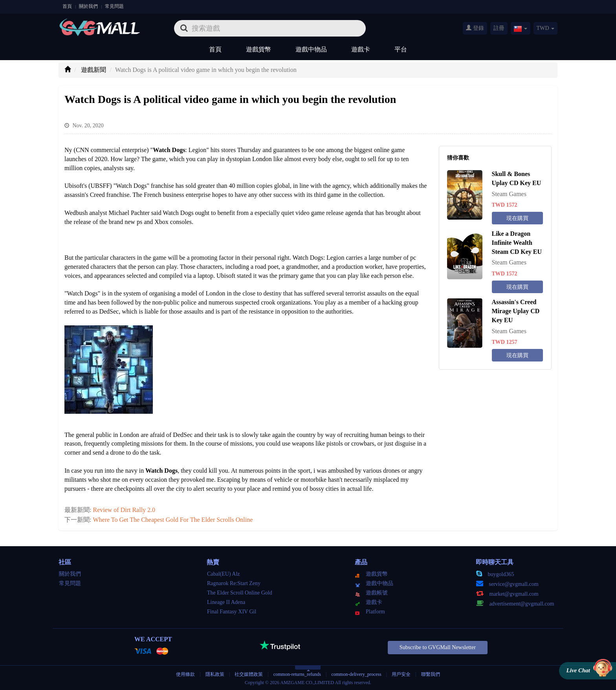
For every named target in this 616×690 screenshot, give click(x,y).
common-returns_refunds (297, 674)
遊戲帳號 (371, 593)
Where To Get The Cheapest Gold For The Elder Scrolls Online (173, 520)
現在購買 (517, 218)
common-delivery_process (356, 674)
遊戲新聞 (93, 70)
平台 (401, 49)
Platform (370, 612)
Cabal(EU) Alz (224, 574)
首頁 (67, 6)
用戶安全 (401, 674)
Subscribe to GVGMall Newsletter (438, 647)
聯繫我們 (431, 674)
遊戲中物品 (311, 49)
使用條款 (185, 674)
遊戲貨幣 (258, 49)
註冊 (499, 28)
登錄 (475, 28)
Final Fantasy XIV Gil (232, 612)
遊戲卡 (361, 49)
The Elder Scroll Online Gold (240, 593)
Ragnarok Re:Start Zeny (234, 583)
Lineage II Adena (226, 602)
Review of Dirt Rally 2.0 (124, 510)
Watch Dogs (161, 471)
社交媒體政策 (249, 674)
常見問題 (114, 6)
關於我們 (88, 6)
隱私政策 (215, 674)
